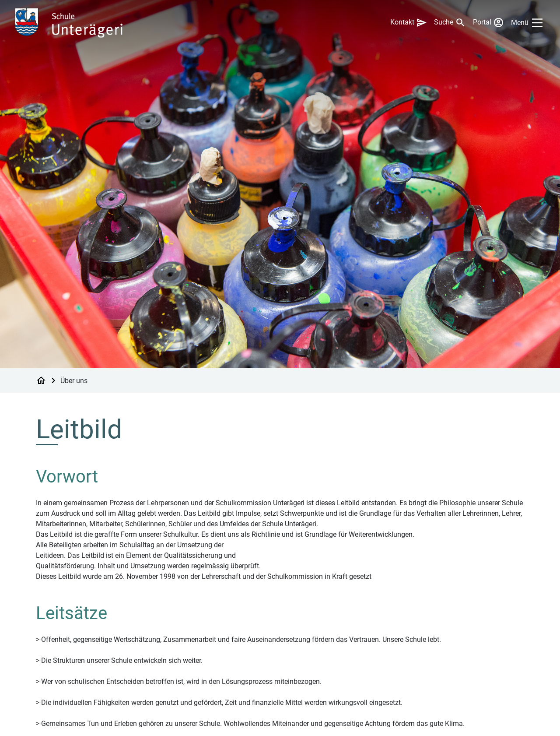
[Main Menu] (528, 23)
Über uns (74, 380)
